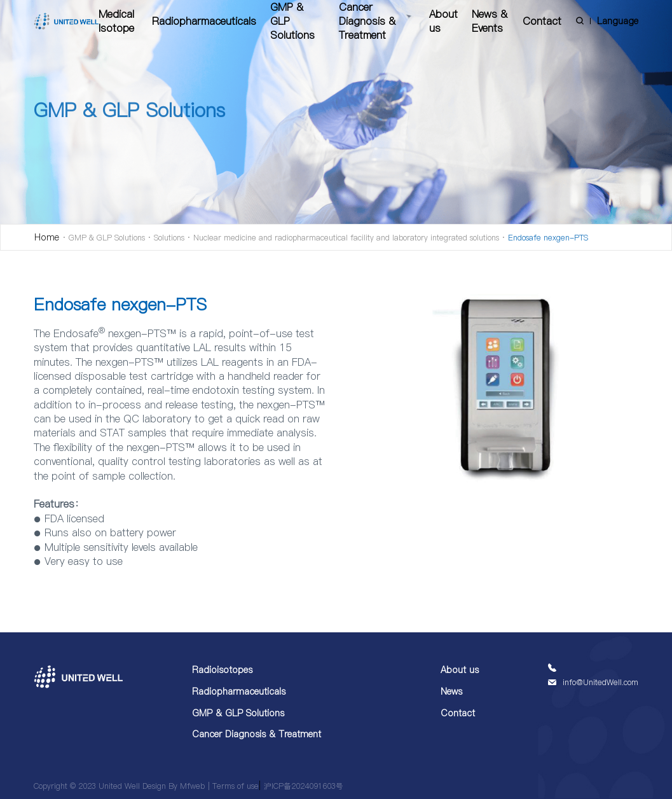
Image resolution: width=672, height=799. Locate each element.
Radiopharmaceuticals (204, 21)
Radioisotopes (222, 670)
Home (47, 237)
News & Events (490, 21)
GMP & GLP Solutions (292, 21)
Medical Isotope (116, 21)
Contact (542, 21)
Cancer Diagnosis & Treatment (367, 21)
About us (443, 21)
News (451, 691)
